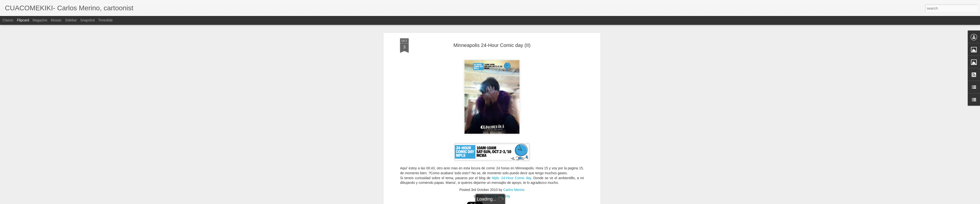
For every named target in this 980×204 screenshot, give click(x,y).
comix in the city (498, 188)
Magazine (40, 20)
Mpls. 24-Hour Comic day (511, 169)
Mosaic (56, 20)
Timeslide (105, 20)
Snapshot (88, 20)
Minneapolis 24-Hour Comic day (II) (492, 37)
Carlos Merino (514, 181)
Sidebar (71, 20)
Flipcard (23, 20)
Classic (8, 20)
